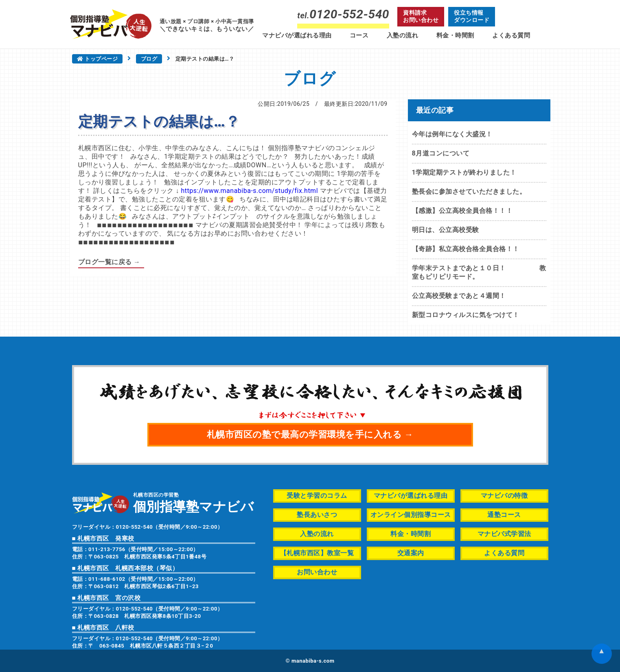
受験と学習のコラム (317, 496)
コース (359, 35)
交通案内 (411, 553)
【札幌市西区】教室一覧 (317, 553)
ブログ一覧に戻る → (109, 262)
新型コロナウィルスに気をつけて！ (466, 315)
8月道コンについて (441, 153)
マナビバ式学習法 (504, 534)
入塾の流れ (403, 35)
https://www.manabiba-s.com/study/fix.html (249, 191)
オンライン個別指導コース (411, 515)
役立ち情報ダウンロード (472, 16)
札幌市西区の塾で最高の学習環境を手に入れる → (310, 435)
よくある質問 (511, 35)
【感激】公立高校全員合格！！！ (462, 211)
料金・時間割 (455, 35)
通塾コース (504, 515)
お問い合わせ (317, 572)
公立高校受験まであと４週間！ (459, 296)
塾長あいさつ (317, 515)
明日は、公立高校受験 (446, 230)
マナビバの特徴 (504, 496)
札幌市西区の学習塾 (194, 502)
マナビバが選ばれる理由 (297, 35)
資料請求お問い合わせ (421, 16)
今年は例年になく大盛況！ (452, 134)
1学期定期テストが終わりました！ (464, 172)
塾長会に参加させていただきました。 (469, 192)
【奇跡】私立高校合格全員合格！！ (466, 249)
